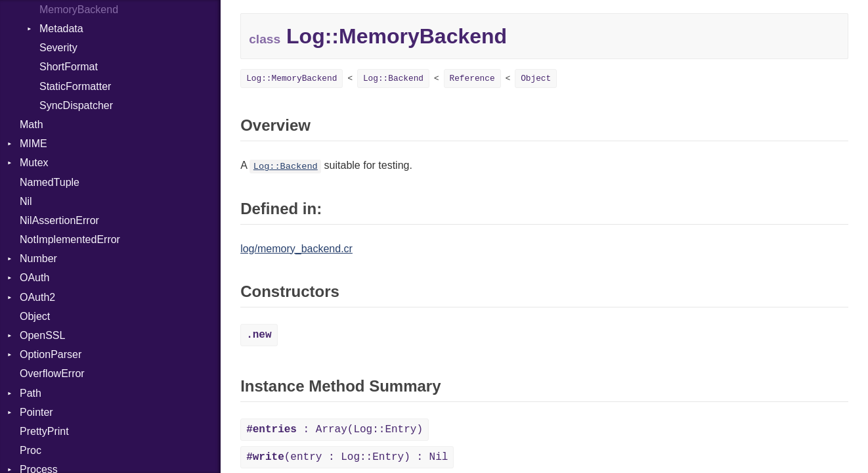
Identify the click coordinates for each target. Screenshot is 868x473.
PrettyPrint (44, 431)
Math (32, 124)
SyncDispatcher (76, 105)
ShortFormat (69, 67)
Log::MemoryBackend (292, 79)
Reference (472, 79)
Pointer (36, 412)
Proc (31, 450)
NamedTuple (50, 182)
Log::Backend (393, 79)
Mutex (34, 163)
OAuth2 (37, 297)
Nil (26, 201)
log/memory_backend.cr (296, 249)
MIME (33, 144)
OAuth (34, 278)
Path (31, 393)
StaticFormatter (75, 86)
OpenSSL (42, 335)
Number (38, 259)
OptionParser (51, 354)
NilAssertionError (59, 220)
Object (35, 316)
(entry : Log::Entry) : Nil (347, 457)
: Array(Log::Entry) (335, 430)
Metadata (61, 29)
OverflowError (52, 373)
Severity (58, 48)
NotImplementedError (70, 239)
